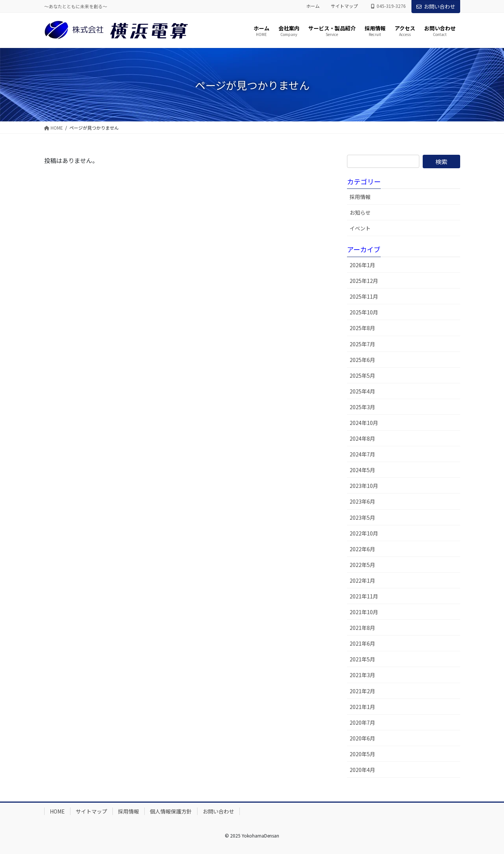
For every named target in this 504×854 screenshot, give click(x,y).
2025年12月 (364, 281)
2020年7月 (362, 722)
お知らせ (360, 212)
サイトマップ (344, 6)
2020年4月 (362, 770)
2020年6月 (362, 738)
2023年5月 (362, 517)
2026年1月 (362, 265)
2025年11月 (364, 296)
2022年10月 (364, 533)
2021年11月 (364, 596)
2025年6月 (362, 360)
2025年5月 (362, 375)
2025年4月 (362, 391)
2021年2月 (362, 691)
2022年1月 (362, 580)
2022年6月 (362, 549)
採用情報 (360, 197)
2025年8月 (362, 328)
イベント (360, 228)
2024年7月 (362, 454)
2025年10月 (364, 312)
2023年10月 (364, 486)
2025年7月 (362, 344)
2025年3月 (362, 407)
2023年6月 (362, 501)
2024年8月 (362, 438)
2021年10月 (364, 612)
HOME (57, 811)
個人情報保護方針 (171, 811)
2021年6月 (362, 643)
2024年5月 (362, 470)
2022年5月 (362, 565)
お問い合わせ (436, 6)
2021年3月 (362, 675)
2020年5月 (362, 754)
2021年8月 (362, 628)
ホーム (313, 6)
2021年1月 (362, 707)
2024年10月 (364, 423)
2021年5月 (362, 659)
